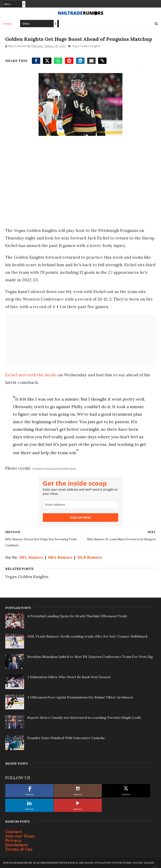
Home (7, 24)
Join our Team (20, 836)
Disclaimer (17, 845)
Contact (14, 831)
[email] (80, 505)
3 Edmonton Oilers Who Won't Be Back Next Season (69, 677)
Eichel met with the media (31, 375)
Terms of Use (19, 849)
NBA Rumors (60, 557)
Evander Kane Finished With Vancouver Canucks (66, 738)
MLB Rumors (90, 557)
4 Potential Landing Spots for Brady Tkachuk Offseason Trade (77, 616)
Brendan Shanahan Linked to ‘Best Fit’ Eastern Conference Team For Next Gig (90, 657)
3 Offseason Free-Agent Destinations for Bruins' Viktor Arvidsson (80, 697)
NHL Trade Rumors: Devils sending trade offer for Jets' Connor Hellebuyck (87, 636)
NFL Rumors (31, 557)
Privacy (13, 840)
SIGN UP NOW (80, 518)
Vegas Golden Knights (86, 46)
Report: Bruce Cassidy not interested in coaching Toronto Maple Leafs (84, 718)
